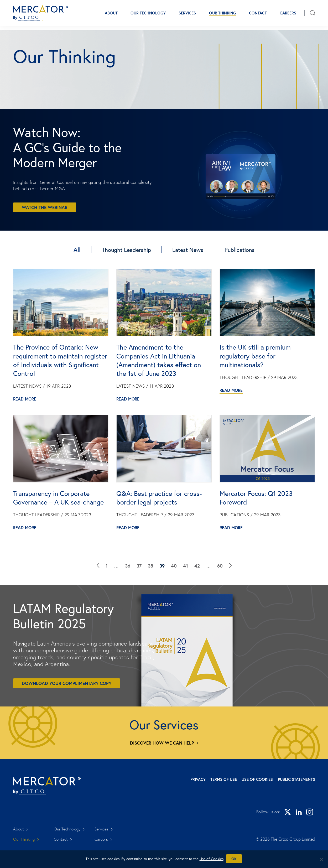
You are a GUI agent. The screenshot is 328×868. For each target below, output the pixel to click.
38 (150, 586)
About (111, 15)
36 (128, 586)
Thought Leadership (126, 247)
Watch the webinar (45, 204)
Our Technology (148, 15)
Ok (235, 860)
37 (139, 586)
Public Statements (296, 797)
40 (174, 586)
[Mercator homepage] (53, 805)
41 (186, 586)
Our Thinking (223, 15)
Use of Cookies (251, 797)
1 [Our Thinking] (107, 586)
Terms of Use (211, 797)
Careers (288, 15)
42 (197, 586)
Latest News (188, 247)
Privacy (179, 797)
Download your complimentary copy (67, 701)
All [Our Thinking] (77, 247)
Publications (240, 247)
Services (187, 15)
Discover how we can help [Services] (162, 760)
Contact (258, 15)
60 (220, 586)
